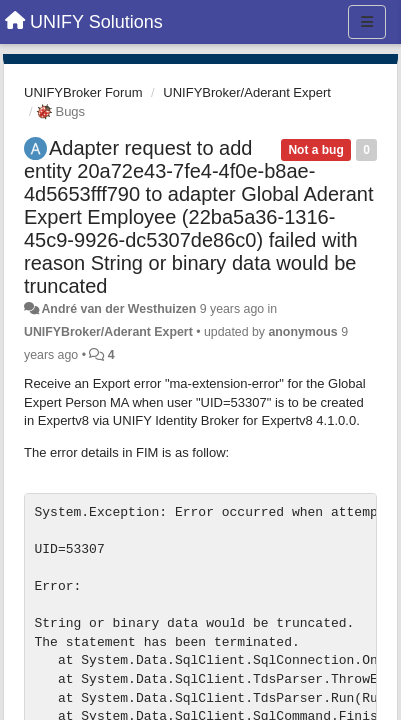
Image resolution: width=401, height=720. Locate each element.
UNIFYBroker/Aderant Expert (247, 92)
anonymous (302, 332)
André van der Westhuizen (118, 309)
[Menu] (367, 22)
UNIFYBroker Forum (83, 92)
